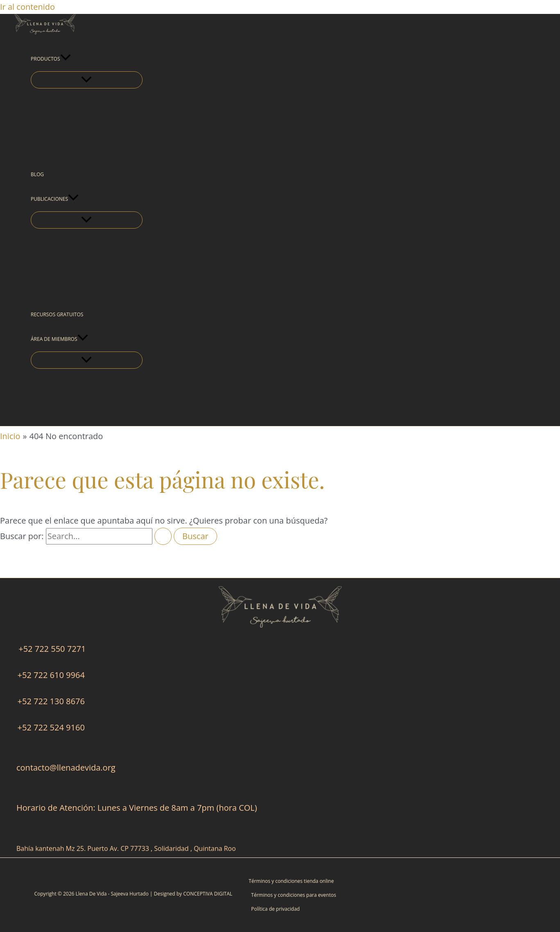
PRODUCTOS (51, 59)
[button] (66, 59)
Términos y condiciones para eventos (294, 895)
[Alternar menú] (87, 80)
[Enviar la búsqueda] (163, 536)
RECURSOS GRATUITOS (57, 314)
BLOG (37, 174)
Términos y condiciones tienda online (291, 881)
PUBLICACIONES (55, 199)
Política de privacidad (275, 909)
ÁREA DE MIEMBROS (59, 339)
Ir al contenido (27, 7)
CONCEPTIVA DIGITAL (208, 894)
